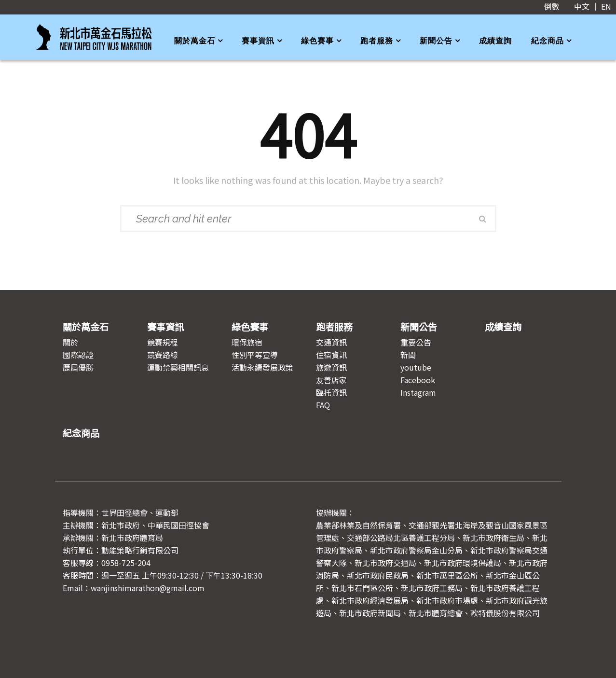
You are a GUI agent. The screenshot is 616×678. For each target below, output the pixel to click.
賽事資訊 (258, 41)
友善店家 (331, 380)
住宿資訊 (331, 355)
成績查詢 (495, 41)
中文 (582, 6)
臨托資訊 (331, 392)
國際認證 (78, 355)
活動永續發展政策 (262, 367)
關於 (70, 342)
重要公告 (416, 342)
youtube (416, 367)
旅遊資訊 (331, 367)
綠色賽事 (317, 41)
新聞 (408, 355)
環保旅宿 (247, 342)
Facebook (418, 380)
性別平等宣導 (255, 355)
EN (606, 6)
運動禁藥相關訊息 (178, 367)
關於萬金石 (195, 41)
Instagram (418, 392)
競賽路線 (163, 355)
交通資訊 (331, 342)
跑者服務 (377, 41)
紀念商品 (548, 41)
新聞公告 (436, 41)
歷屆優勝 (78, 367)
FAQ (323, 405)
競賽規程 (163, 342)
